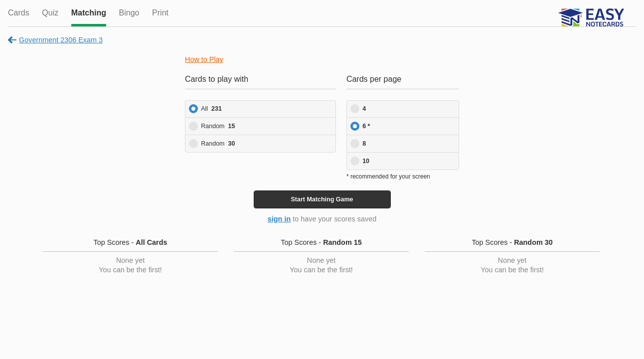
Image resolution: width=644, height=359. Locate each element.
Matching (89, 13)
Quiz (50, 13)
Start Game (322, 199)
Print (160, 13)
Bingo (129, 13)
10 (366, 161)
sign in (279, 219)
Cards (19, 13)
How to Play (204, 59)
